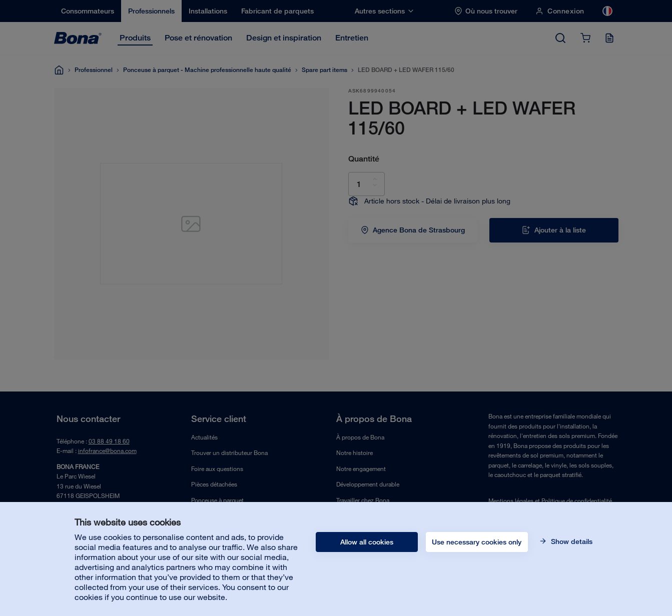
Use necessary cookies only (477, 542)
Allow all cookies (367, 542)
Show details (571, 541)
